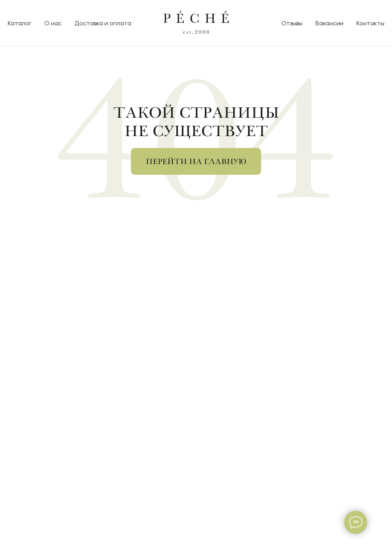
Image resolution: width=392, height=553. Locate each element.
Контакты (370, 23)
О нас (53, 23)
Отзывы (292, 23)
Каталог (20, 23)
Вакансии (329, 23)
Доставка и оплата (103, 23)
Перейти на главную (196, 162)
